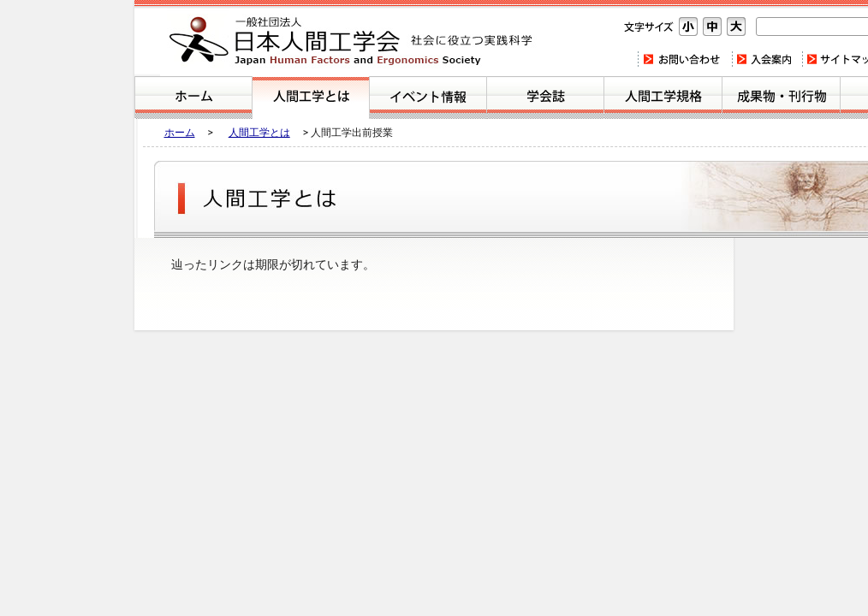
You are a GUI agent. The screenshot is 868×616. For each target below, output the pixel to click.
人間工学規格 (663, 98)
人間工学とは (311, 98)
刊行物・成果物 (781, 98)
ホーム (193, 98)
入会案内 (766, 59)
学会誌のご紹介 (545, 98)
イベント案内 (428, 98)
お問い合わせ (684, 59)
